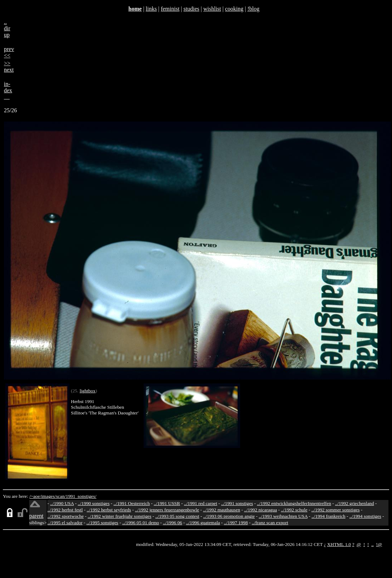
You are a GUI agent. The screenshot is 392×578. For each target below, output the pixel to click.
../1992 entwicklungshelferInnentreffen (294, 503)
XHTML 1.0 (339, 544)
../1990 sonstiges (94, 503)
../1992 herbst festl (65, 510)
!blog (253, 9)
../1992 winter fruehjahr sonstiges (120, 516)
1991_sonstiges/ (81, 496)
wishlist (212, 9)
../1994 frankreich (328, 516)
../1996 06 (172, 523)
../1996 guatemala (203, 523)
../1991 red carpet (200, 503)
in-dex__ (8, 90)
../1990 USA (62, 503)
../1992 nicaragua (261, 510)
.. (373, 544)
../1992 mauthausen (222, 510)
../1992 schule (294, 510)
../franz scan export (270, 523)
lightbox (87, 391)
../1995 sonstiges (102, 523)
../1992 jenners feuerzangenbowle (167, 510)
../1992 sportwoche (66, 516)
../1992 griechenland (354, 503)
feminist (170, 9)
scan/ (61, 496)
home (135, 9)
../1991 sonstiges (237, 503)
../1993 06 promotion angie (229, 516)
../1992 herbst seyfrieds (109, 510)
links (151, 9)
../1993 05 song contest (177, 516)
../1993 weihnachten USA (283, 516)
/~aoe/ (35, 496)
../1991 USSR (167, 503)
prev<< (9, 52)
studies (191, 9)
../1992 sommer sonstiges (336, 510)
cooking (234, 9)
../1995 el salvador (65, 523)
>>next (9, 66)
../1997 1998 (236, 523)
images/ (49, 496)
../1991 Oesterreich (132, 503)
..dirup (7, 28)
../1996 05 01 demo (141, 523)
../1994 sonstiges (365, 516)
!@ (379, 544)
